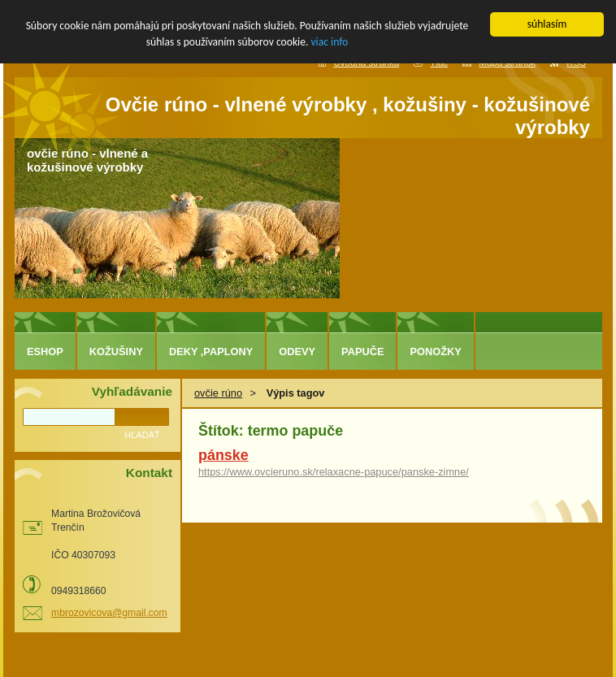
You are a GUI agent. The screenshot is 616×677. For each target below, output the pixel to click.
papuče (362, 352)
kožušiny (116, 352)
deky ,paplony (211, 352)
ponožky (435, 352)
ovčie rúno (218, 393)
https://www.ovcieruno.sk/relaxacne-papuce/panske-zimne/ (334, 472)
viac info (329, 42)
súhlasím (547, 24)
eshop (45, 352)
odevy (297, 352)
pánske (223, 455)
